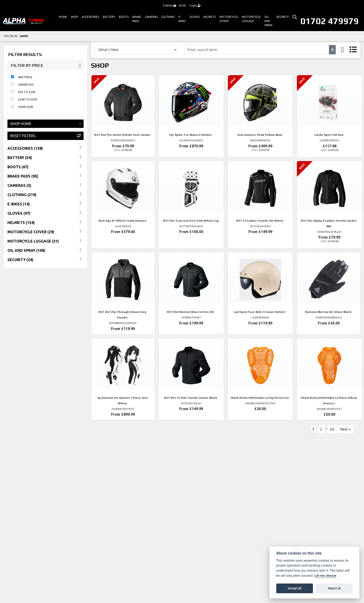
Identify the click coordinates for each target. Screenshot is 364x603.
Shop (74, 17)
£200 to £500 (28, 99)
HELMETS (210, 17)
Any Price (25, 77)
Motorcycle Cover (229, 19)
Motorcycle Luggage (251, 19)
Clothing (168, 17)
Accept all (295, 588)
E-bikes (182, 19)
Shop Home (45, 124)
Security (283, 17)
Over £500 (26, 107)
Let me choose (326, 576)
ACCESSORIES (90, 17)
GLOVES (195, 17)
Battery (109, 17)
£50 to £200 (27, 92)
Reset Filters (45, 136)
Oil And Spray (268, 21)
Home (63, 17)
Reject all (334, 588)
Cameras (151, 17)
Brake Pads (137, 19)
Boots (124, 17)
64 (332, 429)
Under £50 (26, 84)
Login (195, 5)
